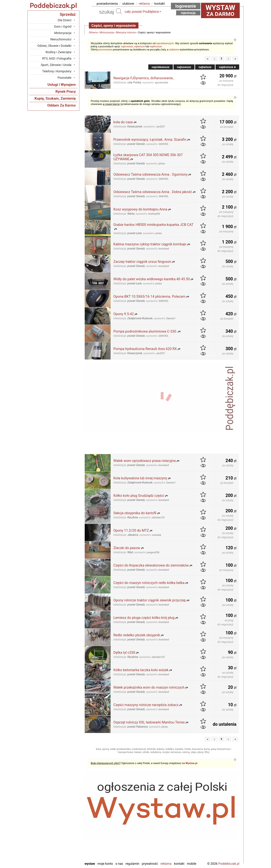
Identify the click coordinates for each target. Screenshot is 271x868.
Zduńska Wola (62, 859)
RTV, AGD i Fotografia (57, 58)
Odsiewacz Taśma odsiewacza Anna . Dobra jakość (153, 192)
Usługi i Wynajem (62, 85)
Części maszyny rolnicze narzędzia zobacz (146, 705)
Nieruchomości (61, 39)
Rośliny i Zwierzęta (59, 52)
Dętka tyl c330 (124, 653)
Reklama (166, 864)
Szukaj (119, 11)
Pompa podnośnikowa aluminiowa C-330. (145, 331)
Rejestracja (188, 13)
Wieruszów (64, 854)
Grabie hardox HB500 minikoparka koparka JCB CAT (153, 225)
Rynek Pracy (66, 92)
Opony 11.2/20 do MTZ (131, 530)
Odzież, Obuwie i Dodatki (54, 46)
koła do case (123, 122)
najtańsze (139, 46)
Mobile (191, 864)
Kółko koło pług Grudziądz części (139, 496)
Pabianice (65, 826)
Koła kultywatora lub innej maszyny (140, 478)
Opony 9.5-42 (124, 314)
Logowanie (186, 6)
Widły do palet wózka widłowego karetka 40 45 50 (152, 279)
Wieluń (67, 849)
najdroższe (156, 46)
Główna (93, 32)
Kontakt (179, 864)
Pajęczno (66, 831)
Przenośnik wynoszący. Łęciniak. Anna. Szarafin (150, 140)
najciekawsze (161, 67)
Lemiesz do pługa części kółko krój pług (144, 618)
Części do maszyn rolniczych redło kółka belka (149, 583)
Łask (68, 807)
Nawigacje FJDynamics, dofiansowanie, (143, 78)
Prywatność (150, 864)
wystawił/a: (155, 83)
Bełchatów (65, 803)
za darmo (220, 10)
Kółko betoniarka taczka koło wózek (141, 670)
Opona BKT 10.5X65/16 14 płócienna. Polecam (149, 296)
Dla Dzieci (65, 20)
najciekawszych (165, 43)
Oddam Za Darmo (61, 105)
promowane (105, 50)
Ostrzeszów (64, 821)
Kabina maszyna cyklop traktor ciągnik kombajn (150, 244)
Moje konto (105, 864)
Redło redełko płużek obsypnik (137, 635)
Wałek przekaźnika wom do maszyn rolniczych (149, 687)
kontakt (160, 4)
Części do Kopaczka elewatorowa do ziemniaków (151, 565)
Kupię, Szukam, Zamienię (55, 98)
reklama (144, 4)
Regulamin (132, 864)
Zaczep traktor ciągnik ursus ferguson (142, 262)
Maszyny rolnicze (126, 32)
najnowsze (127, 46)
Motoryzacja (107, 32)
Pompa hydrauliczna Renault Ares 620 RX (145, 349)
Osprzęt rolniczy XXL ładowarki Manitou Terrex (149, 722)
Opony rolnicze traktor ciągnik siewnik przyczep (150, 600)
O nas (119, 864)
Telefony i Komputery (57, 71)
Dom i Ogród (63, 27)
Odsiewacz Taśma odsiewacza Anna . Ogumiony (150, 174)
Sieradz (67, 835)
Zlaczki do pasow (127, 548)
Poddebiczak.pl (229, 864)
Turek (68, 845)
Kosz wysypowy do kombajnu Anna (140, 209)
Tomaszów (64, 840)
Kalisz (67, 817)
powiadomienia (107, 4)
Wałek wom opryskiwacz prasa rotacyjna (145, 461)
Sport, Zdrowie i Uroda (56, 65)
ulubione (128, 4)
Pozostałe (64, 78)
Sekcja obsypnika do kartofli (135, 513)
